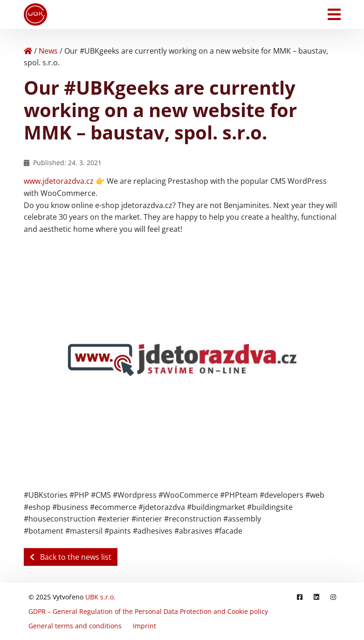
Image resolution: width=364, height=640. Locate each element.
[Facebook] (300, 597)
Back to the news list (71, 557)
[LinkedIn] (316, 597)
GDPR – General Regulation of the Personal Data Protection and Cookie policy (148, 611)
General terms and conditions (75, 626)
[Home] (28, 51)
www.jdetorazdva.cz (59, 181)
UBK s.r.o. (100, 597)
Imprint (144, 626)
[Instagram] (333, 597)
